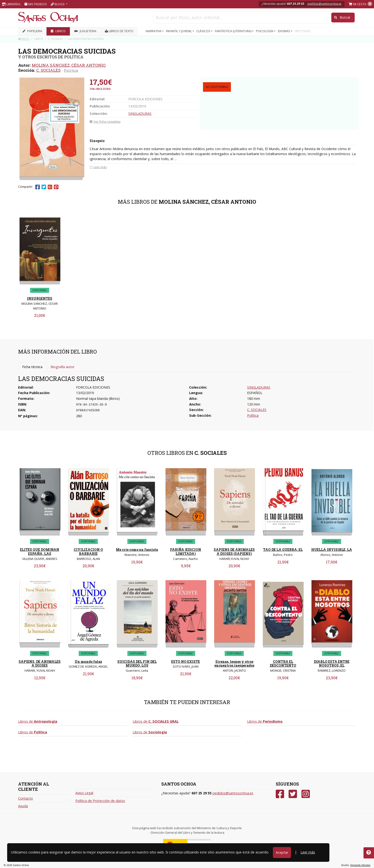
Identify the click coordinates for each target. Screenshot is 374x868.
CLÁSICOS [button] (204, 31)
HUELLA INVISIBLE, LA (332, 550)
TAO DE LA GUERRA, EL (283, 550)
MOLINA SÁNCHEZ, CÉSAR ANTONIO (69, 65)
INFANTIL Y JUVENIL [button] (179, 31)
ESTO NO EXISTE (186, 662)
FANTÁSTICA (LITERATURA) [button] (234, 31)
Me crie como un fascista (137, 550)
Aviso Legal (84, 793)
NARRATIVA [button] (154, 31)
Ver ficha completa (105, 122)
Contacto (26, 798)
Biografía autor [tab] (62, 367)
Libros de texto (119, 31)
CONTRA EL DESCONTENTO (283, 664)
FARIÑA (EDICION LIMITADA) (186, 552)
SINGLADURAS (140, 114)
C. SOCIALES (48, 70)
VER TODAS (303, 31)
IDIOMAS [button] (284, 31)
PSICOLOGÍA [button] (265, 31)
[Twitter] (293, 794)
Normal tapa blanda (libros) (98, 398)
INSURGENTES (40, 298)
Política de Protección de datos (100, 801)
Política (71, 70)
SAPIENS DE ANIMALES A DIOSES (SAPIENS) (234, 552)
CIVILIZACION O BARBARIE (88, 552)
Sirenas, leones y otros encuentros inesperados (234, 664)
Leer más (308, 852)
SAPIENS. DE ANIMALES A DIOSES (40, 664)
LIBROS (58, 31)
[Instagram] (306, 794)
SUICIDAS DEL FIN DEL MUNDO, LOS (137, 664)
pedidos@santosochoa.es (325, 4)
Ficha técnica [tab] (32, 367)
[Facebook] (280, 794)
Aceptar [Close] (282, 852)
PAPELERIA (32, 31)
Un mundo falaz (88, 662)
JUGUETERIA (85, 31)
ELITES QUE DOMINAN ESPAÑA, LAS (40, 552)
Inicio (24, 39)
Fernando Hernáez (360, 865)
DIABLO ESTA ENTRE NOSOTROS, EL (332, 664)
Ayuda (23, 806)
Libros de (38, 721)
